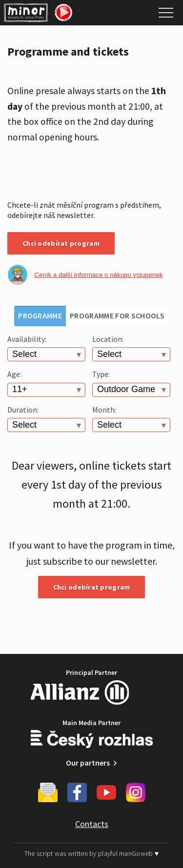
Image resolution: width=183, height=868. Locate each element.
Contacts (92, 824)
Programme (40, 316)
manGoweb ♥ (139, 853)
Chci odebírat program (61, 243)
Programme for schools (117, 316)
